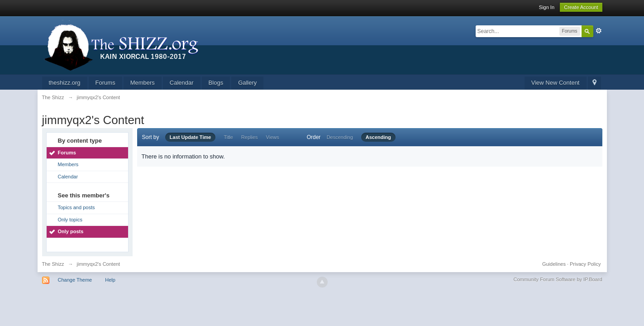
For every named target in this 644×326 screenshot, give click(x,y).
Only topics (70, 220)
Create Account (581, 7)
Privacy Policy (585, 264)
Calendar (182, 83)
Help (110, 280)
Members (143, 83)
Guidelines (554, 264)
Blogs (216, 83)
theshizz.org (65, 83)
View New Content (556, 83)
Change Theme (75, 280)
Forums (105, 83)
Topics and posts (76, 207)
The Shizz (53, 264)
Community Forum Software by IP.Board (558, 279)
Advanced (599, 31)
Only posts (71, 231)
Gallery (247, 83)
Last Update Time (191, 137)
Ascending (378, 137)
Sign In (547, 7)
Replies (250, 137)
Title (228, 137)
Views (273, 137)
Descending (340, 137)
